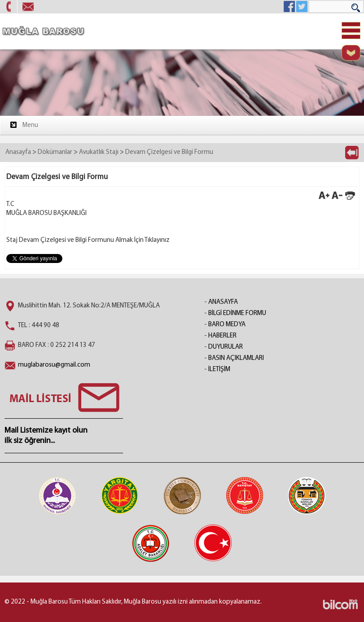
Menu (24, 125)
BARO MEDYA (227, 325)
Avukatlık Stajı (99, 152)
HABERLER (222, 336)
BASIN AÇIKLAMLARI (236, 358)
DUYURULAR (226, 347)
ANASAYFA (223, 302)
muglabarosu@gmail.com (54, 365)
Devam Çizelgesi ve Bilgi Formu (169, 152)
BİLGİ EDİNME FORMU (237, 313)
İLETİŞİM (219, 370)
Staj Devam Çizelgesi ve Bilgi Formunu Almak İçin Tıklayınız (88, 240)
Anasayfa (18, 152)
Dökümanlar (55, 152)
